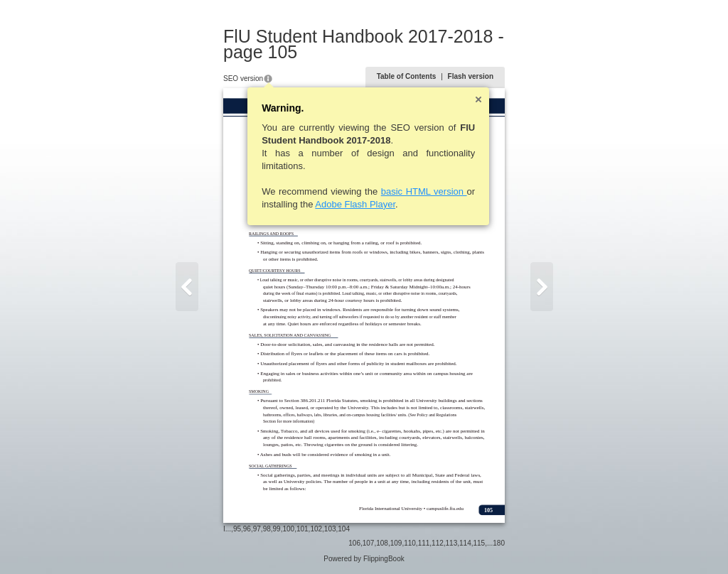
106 (354, 543)
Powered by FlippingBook (364, 559)
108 (382, 543)
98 (267, 529)
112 (438, 543)
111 (424, 543)
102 (316, 529)
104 (344, 529)
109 (396, 543)
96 (247, 529)
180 (499, 543)
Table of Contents (407, 76)
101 (303, 529)
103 (330, 529)
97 (257, 529)
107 (369, 543)
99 (277, 529)
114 (465, 543)
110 (410, 543)
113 (452, 543)
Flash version (471, 76)
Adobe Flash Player (355, 204)
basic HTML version (424, 191)
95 (237, 529)
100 (288, 529)
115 (480, 543)
